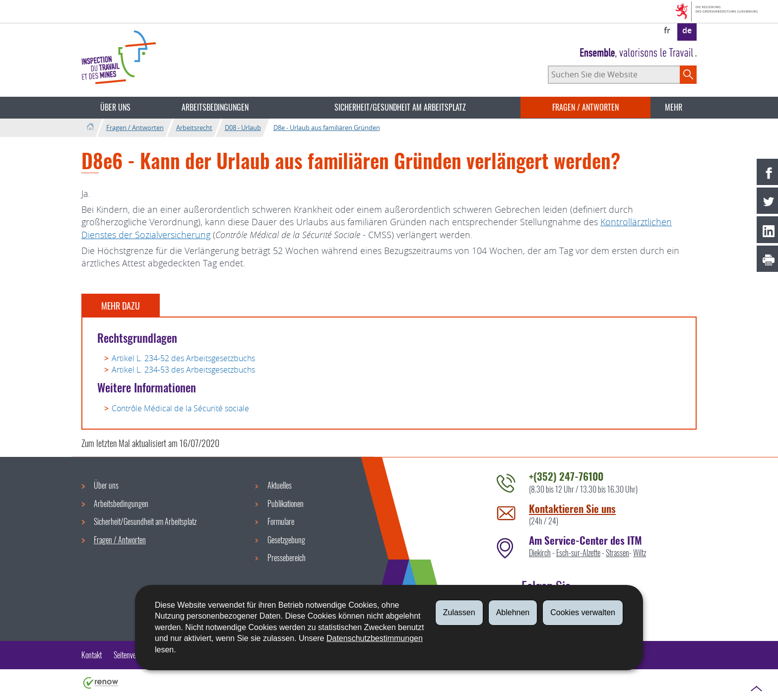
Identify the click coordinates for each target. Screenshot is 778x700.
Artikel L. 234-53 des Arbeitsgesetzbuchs (183, 370)
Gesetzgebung (286, 540)
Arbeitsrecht (194, 127)
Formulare (281, 521)
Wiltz (640, 553)
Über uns (115, 107)
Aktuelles (280, 485)
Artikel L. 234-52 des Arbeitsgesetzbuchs (183, 358)
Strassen (617, 553)
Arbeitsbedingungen (215, 107)
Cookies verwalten (583, 612)
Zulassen (459, 612)
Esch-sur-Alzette (578, 553)
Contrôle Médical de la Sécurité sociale (180, 408)
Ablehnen (513, 612)
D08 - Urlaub (243, 127)
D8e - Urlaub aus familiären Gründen (327, 127)
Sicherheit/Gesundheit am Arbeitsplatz (400, 107)
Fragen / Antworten (585, 107)
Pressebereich (287, 558)
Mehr (674, 107)
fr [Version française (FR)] (667, 30)
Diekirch (540, 553)
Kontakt (92, 655)
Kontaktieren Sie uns (572, 508)
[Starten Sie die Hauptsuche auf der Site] (688, 74)
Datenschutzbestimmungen (375, 638)
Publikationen (286, 504)
